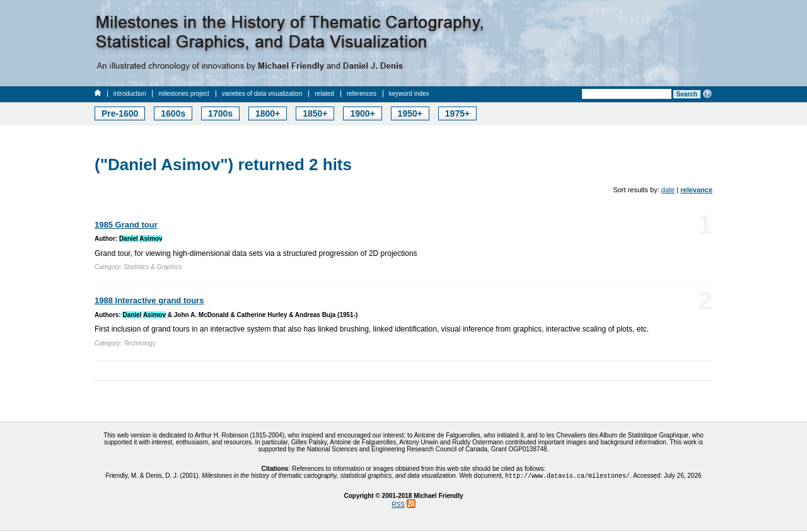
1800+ (268, 113)
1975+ (457, 113)
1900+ (362, 113)
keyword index (409, 94)
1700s (220, 113)
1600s (173, 113)
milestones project (184, 94)
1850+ (315, 113)
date (668, 190)
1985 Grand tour (126, 225)
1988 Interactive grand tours (149, 300)
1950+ (410, 113)
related (324, 94)
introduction (130, 94)
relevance (696, 190)
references (362, 94)
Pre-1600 (120, 113)
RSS (398, 506)
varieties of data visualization (262, 94)
